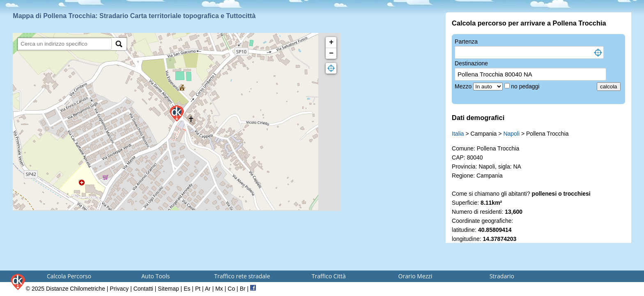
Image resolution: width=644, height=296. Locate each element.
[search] (65, 44)
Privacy (119, 289)
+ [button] (331, 42)
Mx (219, 289)
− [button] (331, 53)
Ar (208, 289)
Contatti (143, 289)
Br (243, 289)
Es (187, 289)
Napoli (511, 134)
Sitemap (168, 289)
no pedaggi (526, 86)
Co (231, 289)
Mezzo (464, 86)
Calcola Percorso (69, 276)
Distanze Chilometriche (76, 289)
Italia (458, 134)
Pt (198, 289)
